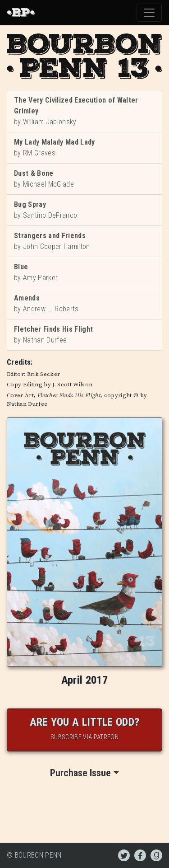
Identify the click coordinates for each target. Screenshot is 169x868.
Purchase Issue (80, 773)
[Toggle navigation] (149, 13)
